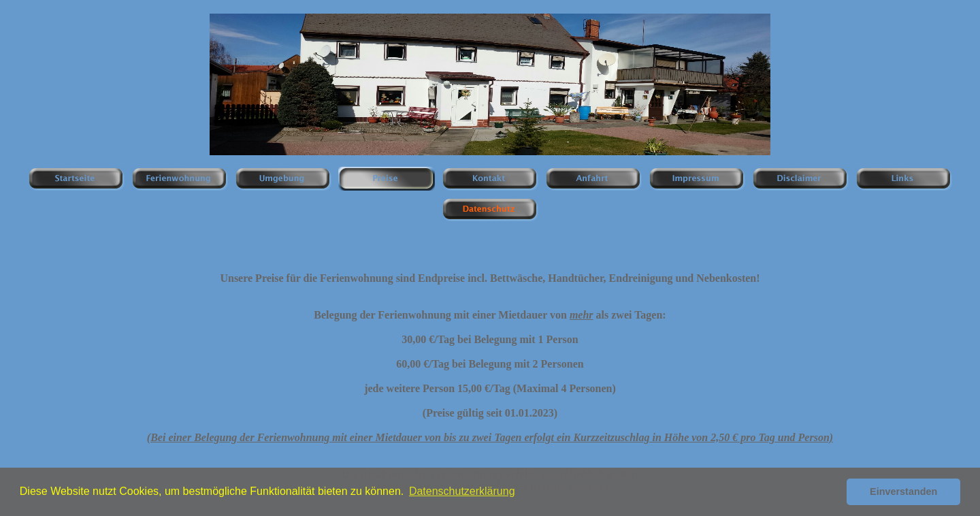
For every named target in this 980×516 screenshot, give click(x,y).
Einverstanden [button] (903, 491)
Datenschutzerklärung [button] (462, 491)
